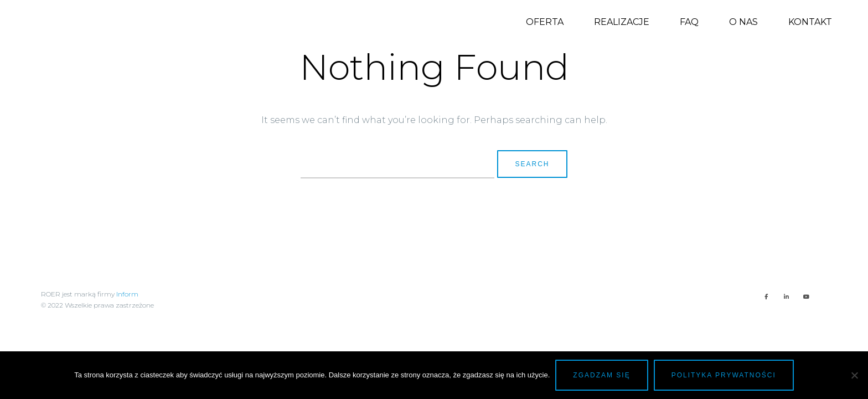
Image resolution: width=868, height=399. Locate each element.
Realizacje (622, 22)
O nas (743, 22)
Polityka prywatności (724, 375)
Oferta (545, 22)
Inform (127, 294)
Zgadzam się (601, 375)
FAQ (689, 22)
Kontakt (810, 22)
